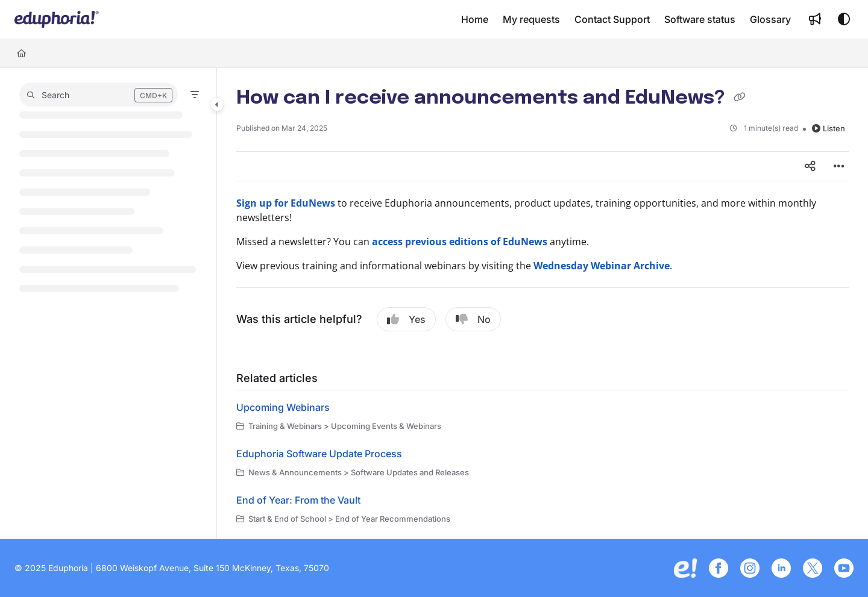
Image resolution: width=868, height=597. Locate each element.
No (473, 319)
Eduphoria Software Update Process (319, 454)
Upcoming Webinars (283, 407)
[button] (57, 19)
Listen (829, 128)
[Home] (21, 53)
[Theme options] (844, 19)
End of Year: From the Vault (298, 500)
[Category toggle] (217, 104)
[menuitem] (475, 19)
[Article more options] (839, 166)
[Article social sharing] (810, 166)
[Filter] (195, 95)
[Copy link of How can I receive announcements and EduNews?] (740, 99)
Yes (406, 319)
